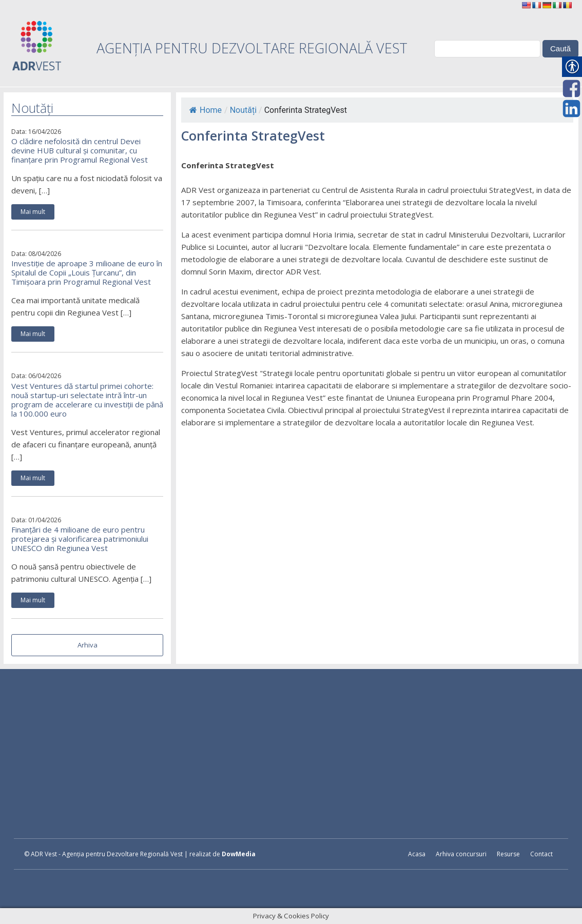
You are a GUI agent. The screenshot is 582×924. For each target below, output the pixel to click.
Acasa (417, 854)
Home (206, 110)
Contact (541, 854)
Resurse (508, 854)
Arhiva (88, 645)
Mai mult (33, 212)
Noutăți (243, 110)
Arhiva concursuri (461, 854)
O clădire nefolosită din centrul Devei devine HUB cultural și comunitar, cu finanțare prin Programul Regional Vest (80, 150)
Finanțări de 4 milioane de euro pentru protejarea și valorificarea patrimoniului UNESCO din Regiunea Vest (80, 539)
